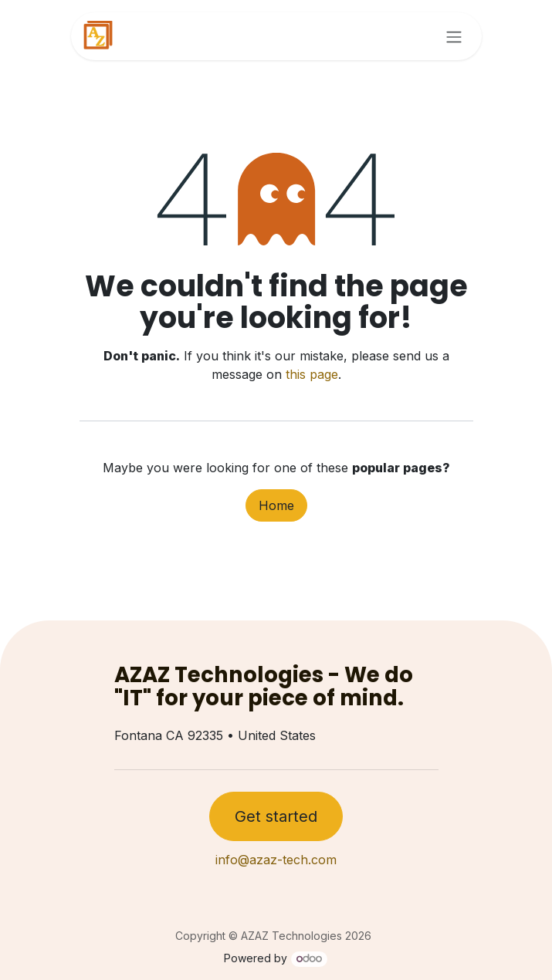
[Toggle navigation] (454, 36)
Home (276, 505)
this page (312, 374)
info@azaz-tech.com (276, 860)
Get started (276, 816)
